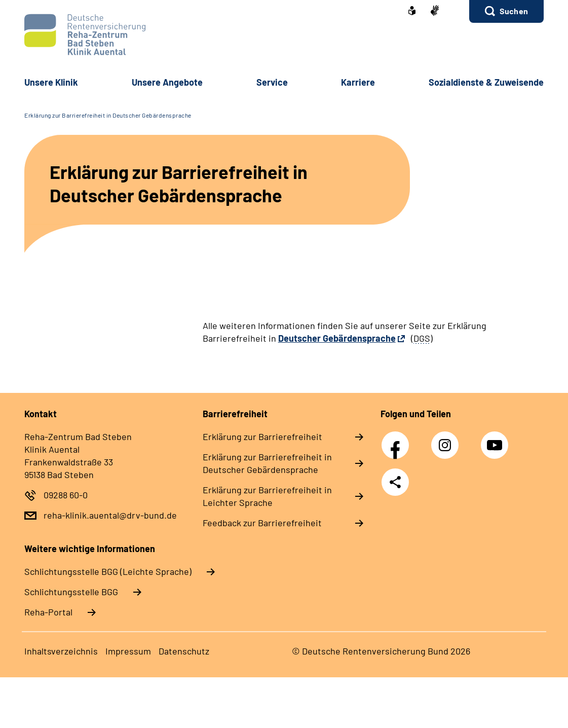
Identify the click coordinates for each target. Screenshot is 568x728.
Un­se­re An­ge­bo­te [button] (167, 82)
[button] (506, 11)
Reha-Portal (48, 612)
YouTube (496, 440)
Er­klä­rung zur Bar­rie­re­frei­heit (262, 436)
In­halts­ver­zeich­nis (61, 651)
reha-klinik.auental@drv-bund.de (110, 515)
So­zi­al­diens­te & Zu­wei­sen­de (486, 82)
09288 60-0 (66, 495)
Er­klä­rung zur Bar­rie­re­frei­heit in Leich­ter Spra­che (267, 496)
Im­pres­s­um (128, 651)
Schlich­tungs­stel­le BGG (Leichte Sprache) (108, 571)
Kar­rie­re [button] (358, 82)
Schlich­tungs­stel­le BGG (71, 592)
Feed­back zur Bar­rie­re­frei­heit (262, 523)
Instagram (447, 440)
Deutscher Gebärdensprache (337, 338)
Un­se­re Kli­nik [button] (51, 82)
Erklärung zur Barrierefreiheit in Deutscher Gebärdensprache (108, 115)
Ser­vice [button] (272, 82)
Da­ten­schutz (184, 651)
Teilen (395, 482)
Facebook (398, 440)
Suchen (514, 11)
